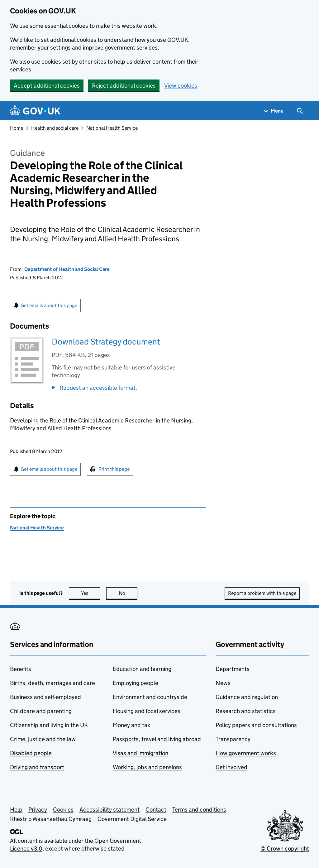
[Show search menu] (300, 111)
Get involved (231, 767)
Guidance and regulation (247, 697)
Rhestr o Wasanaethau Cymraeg (51, 819)
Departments (233, 669)
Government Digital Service (132, 819)
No (128, 593)
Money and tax (131, 725)
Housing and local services (147, 711)
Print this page (114, 469)
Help (16, 810)
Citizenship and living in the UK (49, 725)
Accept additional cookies (47, 86)
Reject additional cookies (124, 86)
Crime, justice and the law (43, 739)
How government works (246, 753)
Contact (156, 810)
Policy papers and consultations (256, 725)
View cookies (181, 86)
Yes (91, 593)
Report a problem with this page (262, 593)
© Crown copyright (285, 849)
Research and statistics (246, 711)
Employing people (136, 683)
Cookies (63, 810)
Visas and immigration (140, 753)
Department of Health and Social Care (67, 269)
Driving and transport (37, 767)
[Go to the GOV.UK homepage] (35, 111)
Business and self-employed (45, 697)
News (223, 683)
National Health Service (112, 128)
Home (17, 128)
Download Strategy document (106, 342)
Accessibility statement (110, 810)
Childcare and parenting (41, 711)
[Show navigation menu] (274, 111)
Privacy (38, 810)
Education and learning (142, 669)
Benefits (21, 669)
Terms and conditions (199, 810)
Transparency (233, 739)
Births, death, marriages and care (52, 683)
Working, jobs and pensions (147, 767)
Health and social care (55, 128)
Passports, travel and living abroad (157, 739)
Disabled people (31, 753)
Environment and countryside (150, 697)
